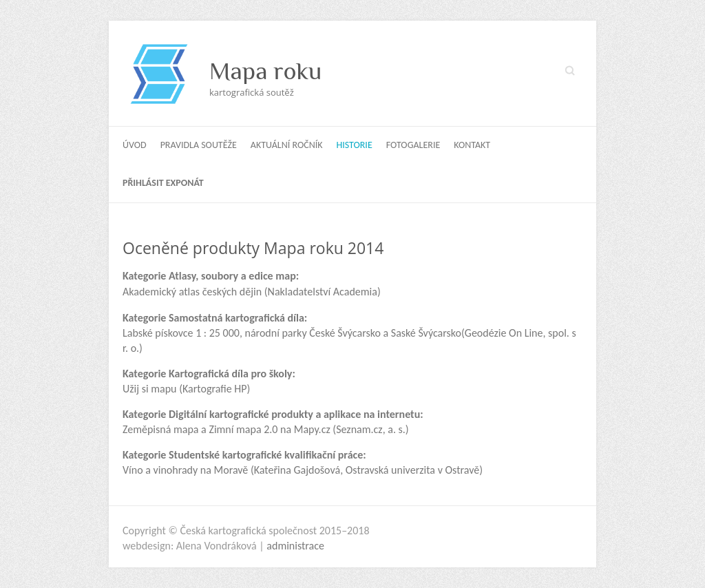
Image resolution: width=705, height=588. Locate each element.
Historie (354, 145)
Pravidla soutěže (199, 145)
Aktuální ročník (287, 145)
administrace (295, 546)
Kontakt (472, 145)
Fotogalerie (413, 145)
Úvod (135, 145)
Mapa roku (265, 71)
